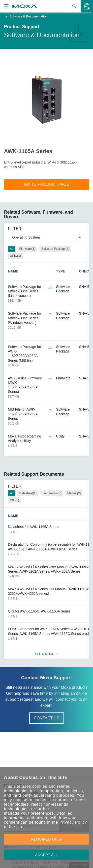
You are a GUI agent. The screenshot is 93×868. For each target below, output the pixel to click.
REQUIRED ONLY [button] (47, 839)
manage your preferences (29, 813)
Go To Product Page (47, 184)
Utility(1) (15, 256)
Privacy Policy (73, 822)
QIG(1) (15, 500)
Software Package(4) (55, 249)
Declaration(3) (52, 493)
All (12, 249)
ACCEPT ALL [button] (47, 855)
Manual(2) (74, 493)
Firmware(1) (27, 249)
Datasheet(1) (28, 493)
